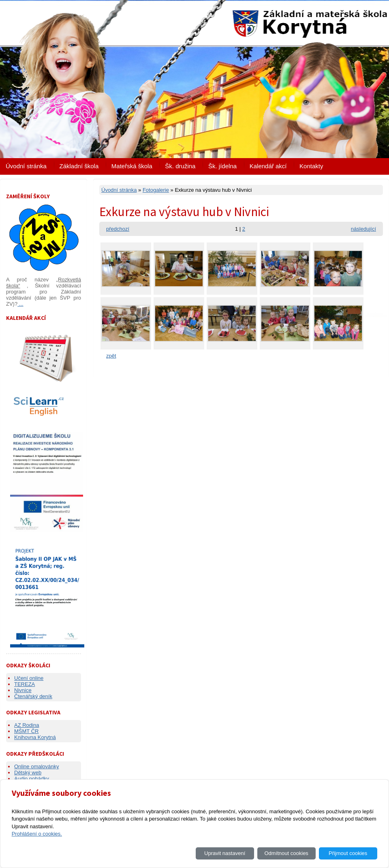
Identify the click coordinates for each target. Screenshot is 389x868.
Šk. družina (180, 166)
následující (363, 229)
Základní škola (79, 166)
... (20, 304)
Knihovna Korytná (35, 737)
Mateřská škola (132, 166)
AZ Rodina (27, 725)
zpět (111, 356)
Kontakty (311, 166)
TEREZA (25, 684)
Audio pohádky (32, 779)
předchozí (118, 229)
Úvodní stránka (26, 166)
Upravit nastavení (225, 853)
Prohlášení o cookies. (37, 834)
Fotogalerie (156, 190)
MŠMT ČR (26, 731)
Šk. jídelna (222, 166)
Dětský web (28, 773)
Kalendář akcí (268, 166)
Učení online (29, 678)
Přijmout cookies (348, 853)
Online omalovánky (37, 766)
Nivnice (23, 690)
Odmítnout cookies (286, 853)
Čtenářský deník (33, 696)
